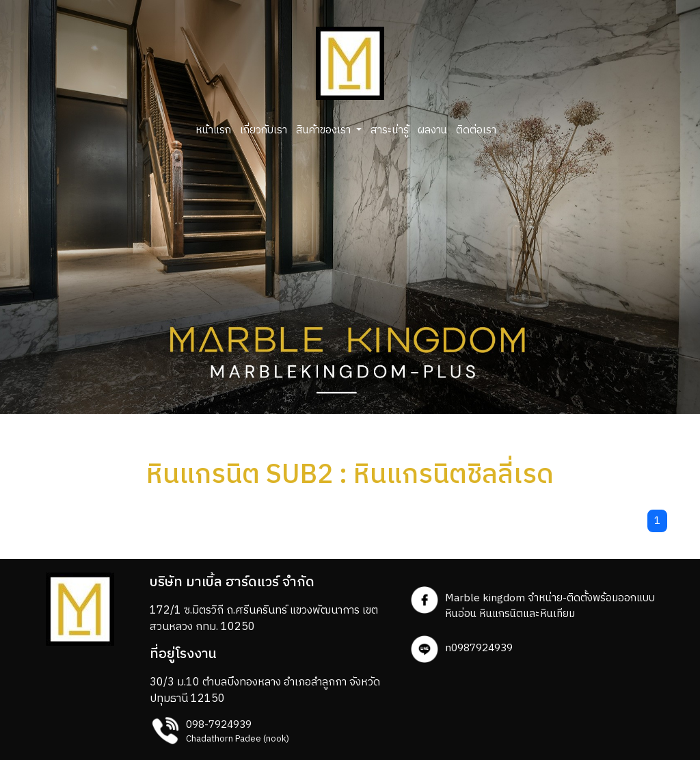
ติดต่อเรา (476, 130)
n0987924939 (479, 648)
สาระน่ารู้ (390, 130)
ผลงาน (432, 130)
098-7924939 (219, 725)
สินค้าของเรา (325, 130)
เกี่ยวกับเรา (264, 130)
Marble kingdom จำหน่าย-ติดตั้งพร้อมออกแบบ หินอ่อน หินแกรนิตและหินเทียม (550, 606)
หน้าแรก (213, 130)
